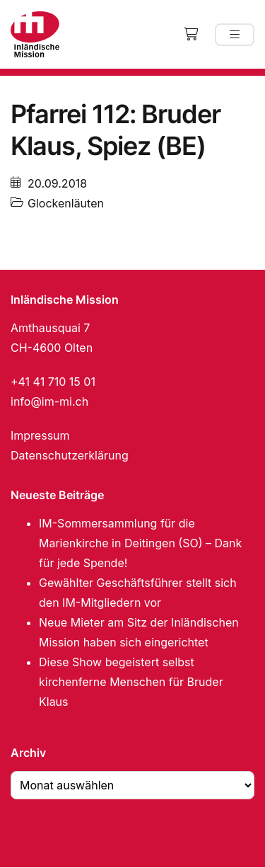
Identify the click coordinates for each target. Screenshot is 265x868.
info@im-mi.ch (49, 401)
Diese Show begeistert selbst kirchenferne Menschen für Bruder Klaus (131, 682)
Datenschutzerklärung (70, 455)
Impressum (40, 435)
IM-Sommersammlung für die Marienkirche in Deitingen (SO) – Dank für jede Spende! (140, 543)
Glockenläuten (66, 203)
